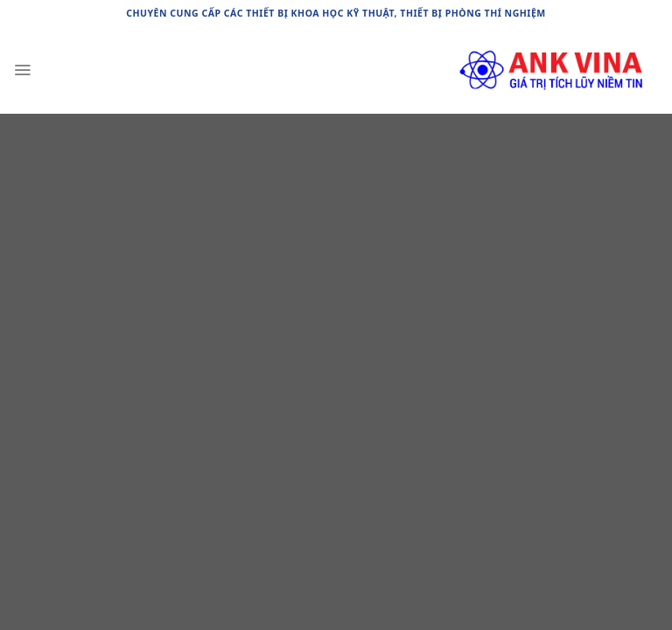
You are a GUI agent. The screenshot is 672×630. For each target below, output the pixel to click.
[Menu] (22, 70)
